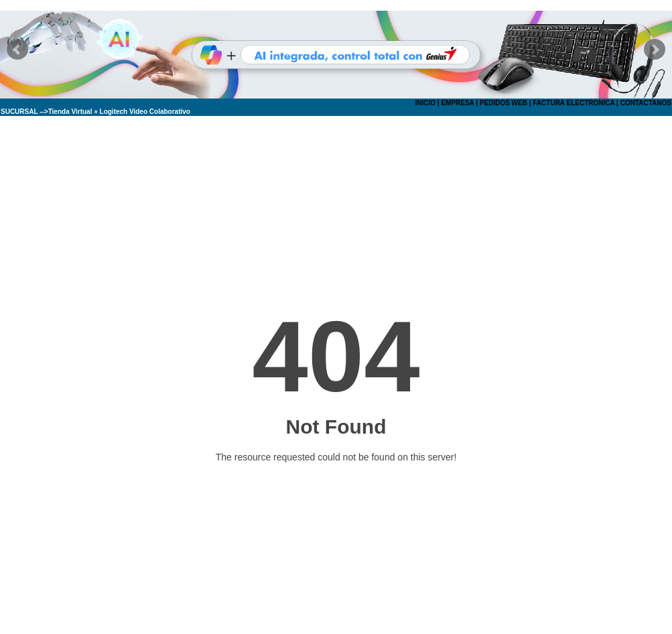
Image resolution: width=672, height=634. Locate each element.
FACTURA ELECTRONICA (574, 103)
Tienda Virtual (70, 112)
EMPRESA (457, 103)
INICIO (425, 103)
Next (655, 50)
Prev (17, 50)
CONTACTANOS (646, 103)
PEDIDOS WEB (503, 103)
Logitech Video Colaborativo (145, 112)
